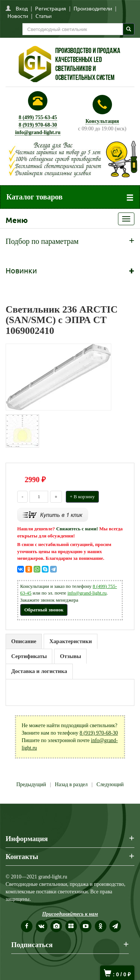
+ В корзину (82, 497)
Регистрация (51, 8)
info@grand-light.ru (38, 132)
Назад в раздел (71, 784)
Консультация (102, 121)
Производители (93, 8)
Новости (18, 16)
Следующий (110, 784)
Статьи (43, 16)
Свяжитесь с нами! (77, 529)
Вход (22, 8)
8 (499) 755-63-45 (38, 117)
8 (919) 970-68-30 (38, 125)
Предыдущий (31, 784)
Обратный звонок (44, 610)
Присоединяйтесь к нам (70, 914)
